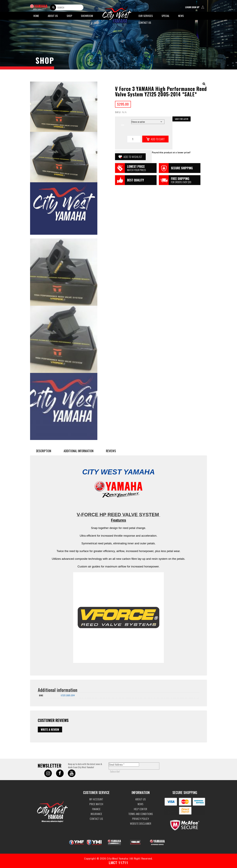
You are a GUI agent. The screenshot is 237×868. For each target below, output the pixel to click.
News (181, 16)
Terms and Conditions (141, 814)
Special (166, 16)
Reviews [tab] (111, 451)
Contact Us (145, 23)
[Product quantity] (134, 139)
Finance (96, 809)
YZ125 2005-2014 (67, 695)
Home (36, 16)
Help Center (141, 809)
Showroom (87, 16)
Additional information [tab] (79, 451)
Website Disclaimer (141, 824)
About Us (53, 16)
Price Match (96, 804)
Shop (69, 16)
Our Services (146, 16)
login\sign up (195, 7)
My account (96, 799)
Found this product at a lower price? (171, 153)
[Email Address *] (124, 765)
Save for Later (182, 119)
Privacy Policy (141, 819)
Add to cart (158, 139)
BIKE (123, 125)
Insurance (96, 814)
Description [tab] (44, 451)
